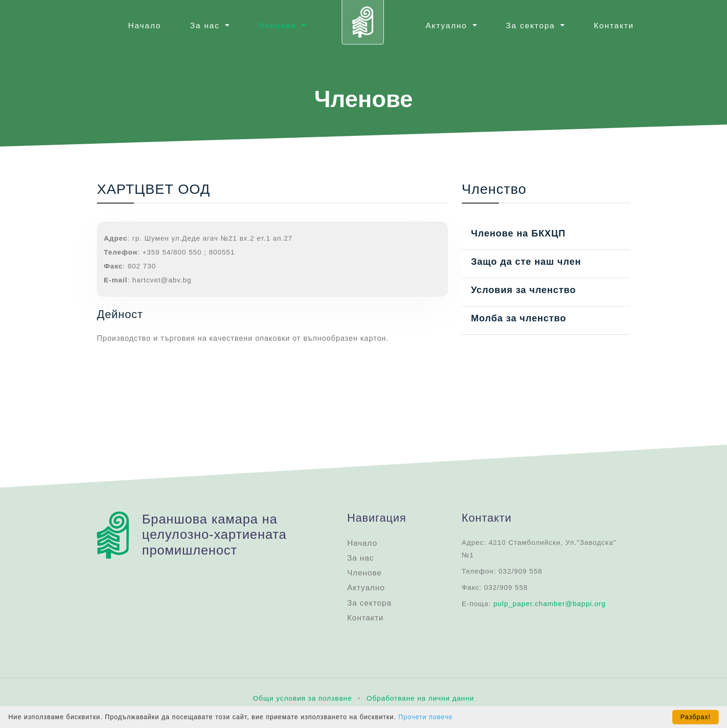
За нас (361, 558)
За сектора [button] (532, 26)
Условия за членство (524, 290)
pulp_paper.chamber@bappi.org (550, 603)
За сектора (370, 603)
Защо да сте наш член (526, 262)
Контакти (614, 26)
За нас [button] (207, 26)
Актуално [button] (448, 26)
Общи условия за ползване (302, 698)
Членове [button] (279, 26)
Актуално (366, 588)
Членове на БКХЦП (518, 233)
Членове (365, 573)
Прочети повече (425, 717)
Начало (144, 26)
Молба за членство (519, 318)
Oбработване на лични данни (421, 698)
